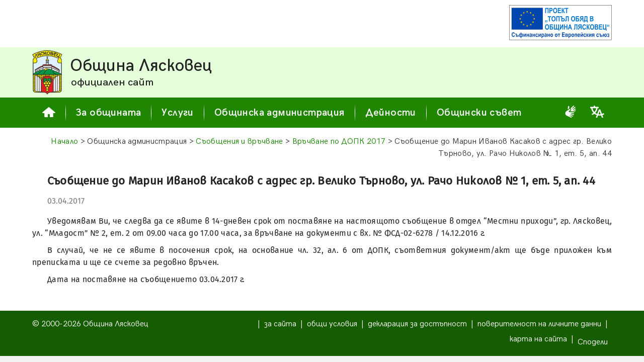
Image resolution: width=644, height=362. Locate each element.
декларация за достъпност (417, 324)
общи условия (332, 324)
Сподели (593, 342)
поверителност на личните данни (539, 324)
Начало (64, 142)
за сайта (280, 324)
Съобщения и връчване (239, 142)
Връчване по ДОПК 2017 (339, 142)
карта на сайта (538, 339)
